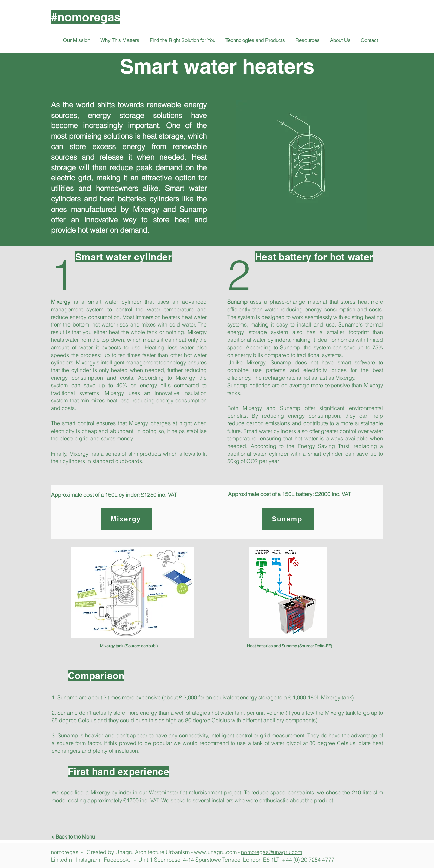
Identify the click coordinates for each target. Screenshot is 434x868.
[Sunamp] (288, 519)
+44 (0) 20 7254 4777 (308, 860)
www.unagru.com (215, 852)
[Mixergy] (126, 519)
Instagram (88, 860)
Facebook (116, 860)
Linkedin (61, 860)
